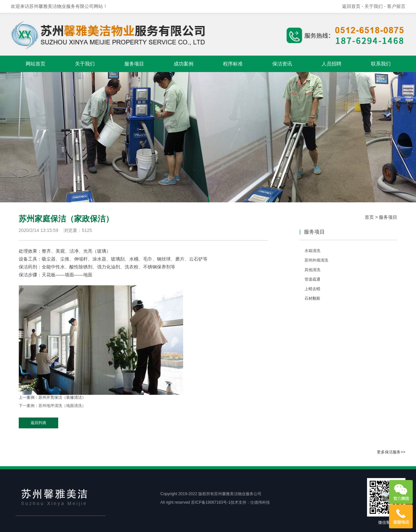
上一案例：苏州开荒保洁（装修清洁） (52, 397)
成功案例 (184, 64)
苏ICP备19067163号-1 (211, 502)
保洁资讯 (282, 64)
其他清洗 (312, 270)
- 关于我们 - (374, 6)
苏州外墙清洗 (316, 260)
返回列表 (38, 423)
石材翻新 (312, 298)
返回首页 (351, 6)
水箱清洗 (312, 251)
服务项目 (134, 64)
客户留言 (396, 6)
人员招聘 (331, 64)
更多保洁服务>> (391, 452)
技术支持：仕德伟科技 (250, 502)
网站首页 (36, 64)
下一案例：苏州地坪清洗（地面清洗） (52, 406)
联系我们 (381, 64)
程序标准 (233, 64)
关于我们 (85, 64)
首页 (369, 217)
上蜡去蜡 (312, 289)
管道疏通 (312, 279)
